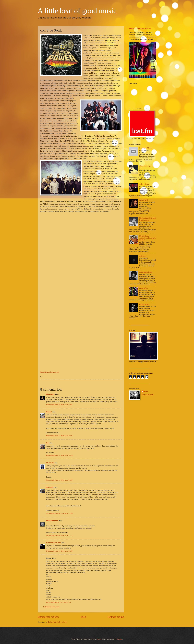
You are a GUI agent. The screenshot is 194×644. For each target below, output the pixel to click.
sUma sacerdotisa (146, 272)
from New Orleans (146, 148)
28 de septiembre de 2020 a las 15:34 (59, 436)
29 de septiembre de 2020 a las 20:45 (59, 551)
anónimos (143, 256)
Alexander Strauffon (53, 543)
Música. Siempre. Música (140, 28)
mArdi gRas (143, 288)
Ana (47, 443)
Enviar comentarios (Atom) (57, 622)
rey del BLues (144, 304)
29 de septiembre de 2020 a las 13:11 (59, 536)
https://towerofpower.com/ (50, 372)
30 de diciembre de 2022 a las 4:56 (58, 602)
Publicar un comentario (51, 607)
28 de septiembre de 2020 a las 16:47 (59, 480)
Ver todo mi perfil (148, 395)
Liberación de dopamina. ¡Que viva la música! (147, 238)
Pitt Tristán (50, 463)
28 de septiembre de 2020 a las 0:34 (59, 405)
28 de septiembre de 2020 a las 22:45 (59, 513)
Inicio (84, 617)
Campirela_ (50, 394)
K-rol (146, 392)
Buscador (49, 487)
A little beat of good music (77, 11)
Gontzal (49, 412)
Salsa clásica (144, 184)
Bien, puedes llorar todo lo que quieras (148, 219)
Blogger (120, 639)
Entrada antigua (116, 617)
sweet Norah (144, 200)
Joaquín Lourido (52, 521)
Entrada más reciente (48, 617)
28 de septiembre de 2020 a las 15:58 (59, 456)
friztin (99, 639)
